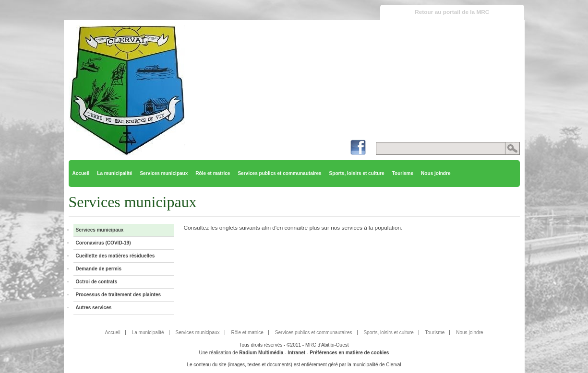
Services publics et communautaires (279, 173)
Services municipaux (164, 173)
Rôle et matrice (213, 173)
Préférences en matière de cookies (349, 353)
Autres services (94, 308)
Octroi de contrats (97, 282)
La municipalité (114, 173)
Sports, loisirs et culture (357, 173)
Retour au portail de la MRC (452, 12)
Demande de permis (99, 269)
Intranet (296, 353)
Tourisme (403, 173)
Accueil (81, 173)
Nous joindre (436, 173)
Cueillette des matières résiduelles (115, 256)
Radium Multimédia (261, 353)
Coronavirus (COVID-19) (103, 243)
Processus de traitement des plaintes (119, 295)
